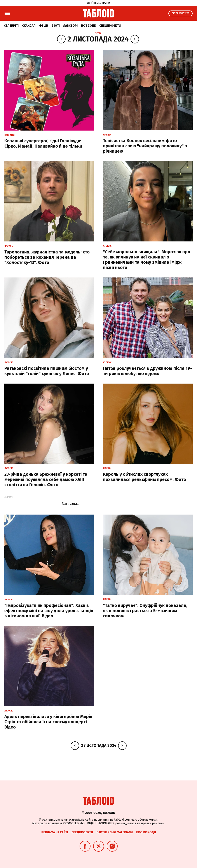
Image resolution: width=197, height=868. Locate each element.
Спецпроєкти (110, 26)
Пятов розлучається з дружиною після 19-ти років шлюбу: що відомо (147, 371)
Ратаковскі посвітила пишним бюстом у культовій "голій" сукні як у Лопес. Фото (47, 371)
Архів (98, 33)
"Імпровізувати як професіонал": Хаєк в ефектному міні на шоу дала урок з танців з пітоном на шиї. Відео (49, 611)
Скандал (29, 26)
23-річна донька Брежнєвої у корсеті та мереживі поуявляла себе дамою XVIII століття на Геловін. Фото (46, 479)
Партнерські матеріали (115, 832)
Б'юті (56, 26)
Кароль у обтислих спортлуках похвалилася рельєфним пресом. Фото (145, 477)
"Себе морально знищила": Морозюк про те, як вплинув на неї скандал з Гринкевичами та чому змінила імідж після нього (147, 260)
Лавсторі (70, 26)
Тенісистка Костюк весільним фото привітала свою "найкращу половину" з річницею (145, 146)
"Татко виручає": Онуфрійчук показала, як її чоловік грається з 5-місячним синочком (145, 611)
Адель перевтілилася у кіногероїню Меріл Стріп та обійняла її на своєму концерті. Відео (48, 722)
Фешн (44, 26)
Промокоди (146, 832)
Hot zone (88, 26)
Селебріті (11, 26)
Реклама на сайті (55, 832)
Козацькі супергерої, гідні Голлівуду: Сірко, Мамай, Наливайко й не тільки (43, 143)
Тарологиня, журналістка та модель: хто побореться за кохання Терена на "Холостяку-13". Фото (47, 257)
